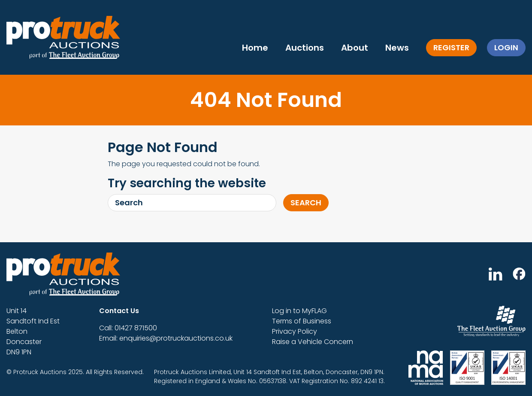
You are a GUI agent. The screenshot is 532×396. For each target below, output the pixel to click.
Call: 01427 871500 (128, 328)
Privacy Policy (295, 331)
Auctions (305, 48)
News (397, 48)
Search (306, 203)
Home (255, 48)
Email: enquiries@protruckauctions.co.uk (166, 338)
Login (506, 47)
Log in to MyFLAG (299, 311)
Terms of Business (302, 321)
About (355, 48)
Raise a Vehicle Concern (313, 342)
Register (451, 47)
